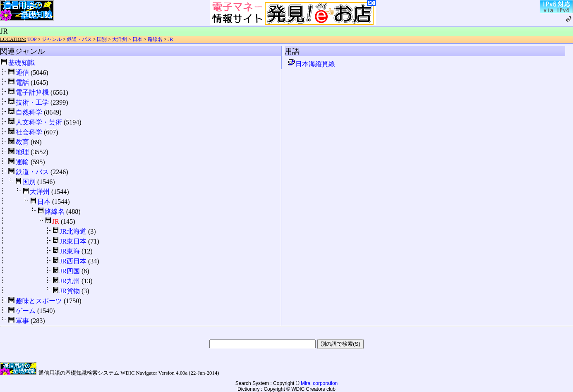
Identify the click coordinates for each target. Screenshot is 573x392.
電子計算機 (32, 92)
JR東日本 (73, 241)
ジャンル (52, 39)
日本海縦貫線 (311, 64)
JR (171, 39)
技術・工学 (32, 102)
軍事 (22, 321)
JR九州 (70, 281)
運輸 (22, 162)
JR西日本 (73, 261)
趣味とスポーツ (39, 301)
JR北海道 (73, 231)
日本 (137, 39)
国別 (102, 39)
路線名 (155, 39)
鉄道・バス (79, 39)
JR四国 (70, 271)
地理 (22, 152)
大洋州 (120, 39)
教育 (22, 142)
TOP (32, 39)
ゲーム (26, 311)
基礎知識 (22, 63)
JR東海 (70, 251)
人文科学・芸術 (39, 122)
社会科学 (29, 132)
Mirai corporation (319, 383)
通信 (22, 73)
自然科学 (29, 112)
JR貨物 (70, 291)
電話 (22, 82)
